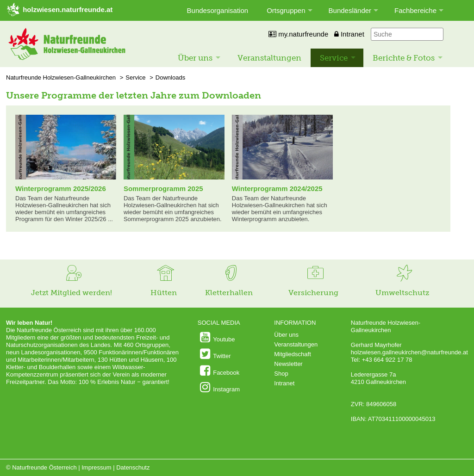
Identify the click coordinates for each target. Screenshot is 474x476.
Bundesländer (350, 10)
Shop (281, 374)
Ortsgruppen (286, 10)
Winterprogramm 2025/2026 (61, 189)
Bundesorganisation (218, 10)
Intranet (349, 34)
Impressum (96, 467)
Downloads (170, 77)
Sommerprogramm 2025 (163, 189)
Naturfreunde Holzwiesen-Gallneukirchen (61, 77)
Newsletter (288, 364)
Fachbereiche (415, 10)
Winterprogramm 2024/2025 (277, 189)
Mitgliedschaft (292, 354)
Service (334, 58)
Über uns (195, 58)
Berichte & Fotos (404, 58)
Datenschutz (133, 467)
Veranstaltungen (269, 58)
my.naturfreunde (298, 34)
